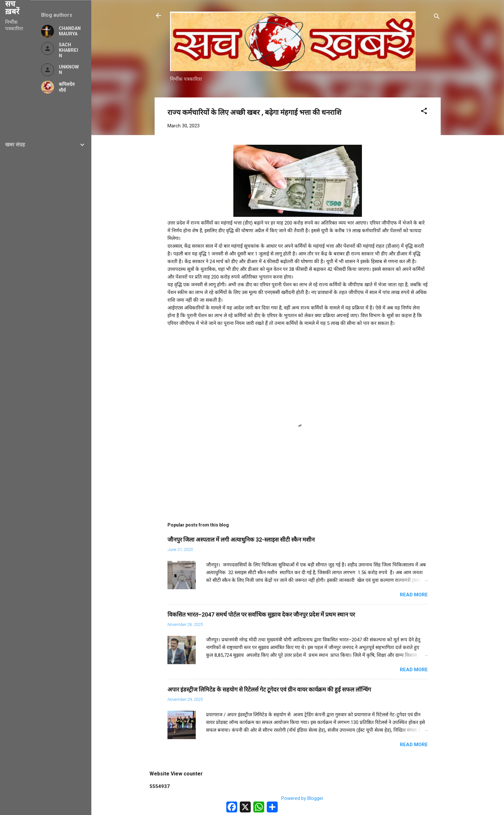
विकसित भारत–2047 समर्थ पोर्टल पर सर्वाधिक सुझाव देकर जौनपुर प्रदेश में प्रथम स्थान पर (261, 614)
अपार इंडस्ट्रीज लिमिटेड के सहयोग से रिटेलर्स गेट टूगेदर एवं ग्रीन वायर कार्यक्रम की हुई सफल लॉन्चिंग (269, 689)
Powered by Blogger (298, 798)
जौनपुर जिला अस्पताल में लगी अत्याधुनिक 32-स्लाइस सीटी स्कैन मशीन (241, 540)
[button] (424, 112)
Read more (414, 595)
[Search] (437, 18)
